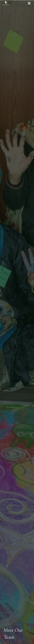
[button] (29, 3)
